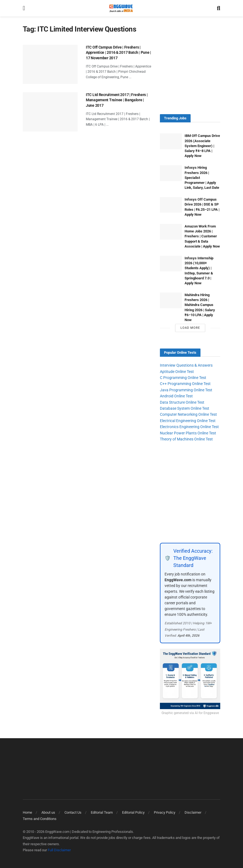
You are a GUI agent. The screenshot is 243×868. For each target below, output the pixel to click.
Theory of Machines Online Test (186, 439)
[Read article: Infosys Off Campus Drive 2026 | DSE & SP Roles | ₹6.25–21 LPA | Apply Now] (171, 205)
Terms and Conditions (40, 819)
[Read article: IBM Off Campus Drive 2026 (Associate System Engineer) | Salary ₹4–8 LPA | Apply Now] (171, 141)
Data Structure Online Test (182, 402)
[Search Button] (219, 8)
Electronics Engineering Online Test (189, 427)
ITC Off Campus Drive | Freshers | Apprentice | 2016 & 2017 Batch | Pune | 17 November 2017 (118, 53)
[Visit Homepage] (121, 8)
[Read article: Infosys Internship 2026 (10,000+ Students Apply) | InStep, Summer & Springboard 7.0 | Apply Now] (171, 264)
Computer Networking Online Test (188, 414)
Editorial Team (102, 812)
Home (27, 812)
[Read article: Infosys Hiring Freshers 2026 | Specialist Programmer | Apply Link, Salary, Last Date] (171, 173)
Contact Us (73, 812)
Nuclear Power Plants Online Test (188, 433)
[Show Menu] (24, 8)
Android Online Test (176, 396)
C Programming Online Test (183, 378)
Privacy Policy (165, 812)
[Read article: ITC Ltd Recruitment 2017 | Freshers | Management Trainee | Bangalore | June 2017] (50, 112)
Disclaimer (193, 812)
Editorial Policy (133, 812)
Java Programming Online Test (186, 390)
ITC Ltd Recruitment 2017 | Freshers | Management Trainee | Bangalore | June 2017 (117, 100)
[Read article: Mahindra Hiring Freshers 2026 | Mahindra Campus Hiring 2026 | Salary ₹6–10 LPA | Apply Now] (171, 300)
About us (48, 812)
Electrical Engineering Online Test (188, 421)
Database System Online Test (185, 408)
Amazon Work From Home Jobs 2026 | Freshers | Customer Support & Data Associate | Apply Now (202, 236)
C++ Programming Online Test (185, 384)
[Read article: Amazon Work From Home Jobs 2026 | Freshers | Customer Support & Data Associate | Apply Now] (171, 232)
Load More (190, 328)
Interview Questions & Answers (186, 365)
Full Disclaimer (59, 850)
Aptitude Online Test (177, 372)
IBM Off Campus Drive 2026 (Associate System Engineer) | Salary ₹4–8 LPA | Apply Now (202, 146)
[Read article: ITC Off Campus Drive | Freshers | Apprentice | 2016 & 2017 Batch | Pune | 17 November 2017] (50, 64)
